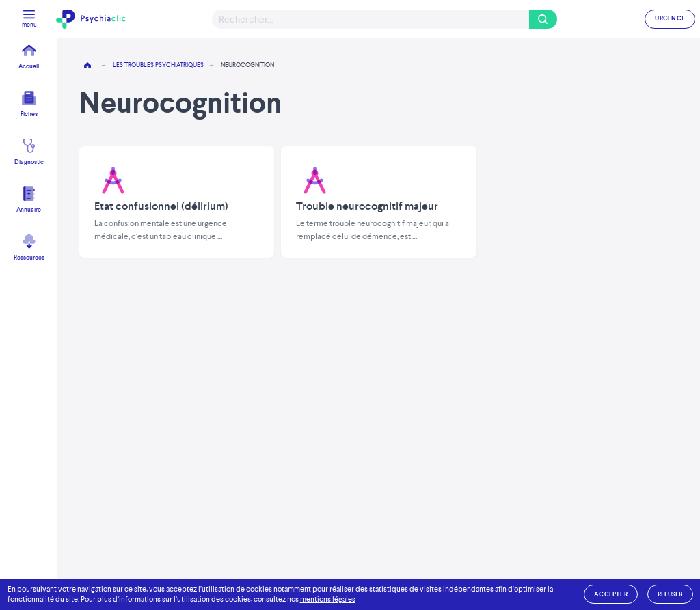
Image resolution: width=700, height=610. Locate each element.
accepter (611, 594)
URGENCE (670, 18)
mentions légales (328, 599)
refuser (670, 594)
